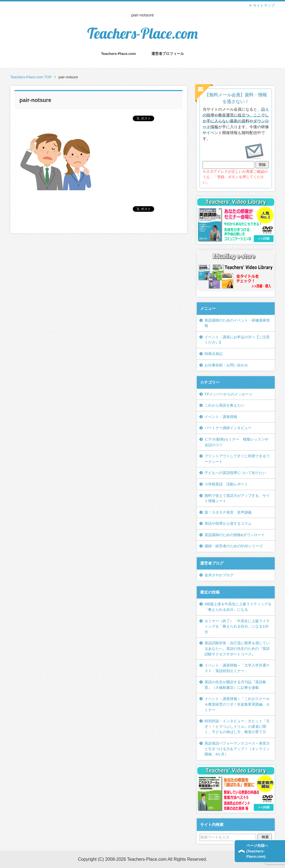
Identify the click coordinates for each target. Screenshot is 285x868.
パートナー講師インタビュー (228, 428)
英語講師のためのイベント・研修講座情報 (237, 323)
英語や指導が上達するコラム (228, 523)
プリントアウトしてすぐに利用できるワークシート (237, 459)
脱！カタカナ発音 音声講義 (228, 512)
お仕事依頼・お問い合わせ (226, 365)
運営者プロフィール (168, 54)
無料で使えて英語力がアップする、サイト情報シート (237, 498)
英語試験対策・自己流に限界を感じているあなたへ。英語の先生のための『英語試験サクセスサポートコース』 (237, 648)
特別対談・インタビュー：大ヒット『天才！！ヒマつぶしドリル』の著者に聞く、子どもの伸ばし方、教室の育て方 (237, 726)
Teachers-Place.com (142, 33)
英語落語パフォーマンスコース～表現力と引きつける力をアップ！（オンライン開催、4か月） (237, 749)
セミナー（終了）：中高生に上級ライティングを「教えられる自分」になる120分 (237, 626)
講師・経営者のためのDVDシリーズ (234, 546)
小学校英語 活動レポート (226, 484)
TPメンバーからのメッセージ (229, 394)
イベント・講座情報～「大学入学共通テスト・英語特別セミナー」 (237, 668)
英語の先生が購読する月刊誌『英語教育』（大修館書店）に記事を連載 (235, 685)
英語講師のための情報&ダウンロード (235, 535)
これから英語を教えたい (224, 405)
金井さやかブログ (219, 575)
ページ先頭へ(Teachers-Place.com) (257, 851)
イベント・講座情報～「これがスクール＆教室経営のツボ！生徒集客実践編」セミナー (237, 704)
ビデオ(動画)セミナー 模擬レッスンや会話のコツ (237, 442)
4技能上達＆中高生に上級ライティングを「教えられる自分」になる (238, 607)
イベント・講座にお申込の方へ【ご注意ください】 (237, 340)
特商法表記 (214, 354)
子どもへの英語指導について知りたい (235, 473)
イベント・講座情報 (221, 417)
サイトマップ (264, 5)
